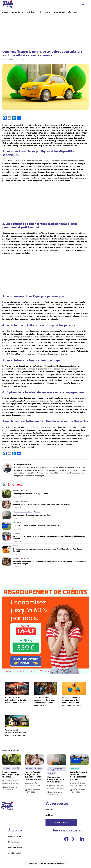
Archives (49, 815)
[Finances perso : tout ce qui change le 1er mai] (7, 494)
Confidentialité (15, 853)
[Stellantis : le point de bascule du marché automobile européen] (7, 526)
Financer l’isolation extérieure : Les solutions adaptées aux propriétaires (16, 732)
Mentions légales (15, 847)
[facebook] (66, 839)
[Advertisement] (45, 31)
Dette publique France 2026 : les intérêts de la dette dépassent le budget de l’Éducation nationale (49, 537)
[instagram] (74, 839)
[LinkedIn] (82, 839)
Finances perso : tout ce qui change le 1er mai (31, 494)
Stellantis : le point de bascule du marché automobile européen (39, 526)
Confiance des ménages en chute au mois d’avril (32, 515)
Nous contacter (15, 836)
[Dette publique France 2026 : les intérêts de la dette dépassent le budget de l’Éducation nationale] (7, 536)
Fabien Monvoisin (23, 464)
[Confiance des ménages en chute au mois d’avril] (7, 515)
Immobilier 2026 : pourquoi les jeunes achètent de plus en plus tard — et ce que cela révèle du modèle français (50, 562)
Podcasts (49, 809)
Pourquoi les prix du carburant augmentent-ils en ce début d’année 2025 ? (17, 700)
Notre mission (14, 842)
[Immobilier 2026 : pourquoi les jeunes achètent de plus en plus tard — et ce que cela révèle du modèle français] (7, 562)
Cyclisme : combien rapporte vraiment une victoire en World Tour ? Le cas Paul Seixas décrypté (47, 550)
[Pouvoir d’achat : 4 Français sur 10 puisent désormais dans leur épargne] (7, 504)
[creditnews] (7, 806)
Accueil (5, 12)
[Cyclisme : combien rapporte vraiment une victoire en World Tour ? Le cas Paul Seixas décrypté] (7, 549)
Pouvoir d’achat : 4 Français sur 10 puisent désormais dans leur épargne (42, 504)
